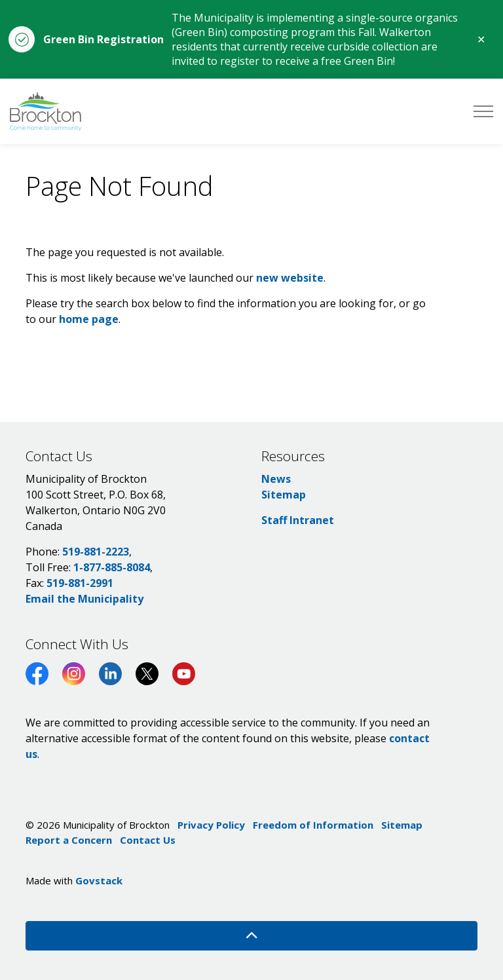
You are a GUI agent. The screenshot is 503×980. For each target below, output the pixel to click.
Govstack (99, 880)
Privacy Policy (211, 825)
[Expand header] (483, 111)
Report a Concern (69, 840)
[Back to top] (251, 936)
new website (290, 278)
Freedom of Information (313, 825)
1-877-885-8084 (112, 567)
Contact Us (148, 840)
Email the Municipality (84, 599)
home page (89, 319)
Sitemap (284, 495)
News (276, 479)
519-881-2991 (80, 583)
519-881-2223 (96, 552)
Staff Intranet (298, 520)
